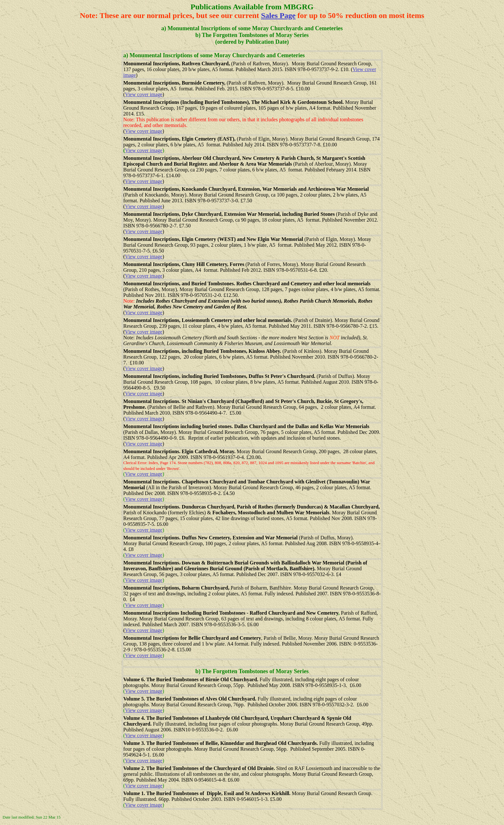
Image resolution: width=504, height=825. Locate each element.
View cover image (144, 94)
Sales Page (278, 15)
